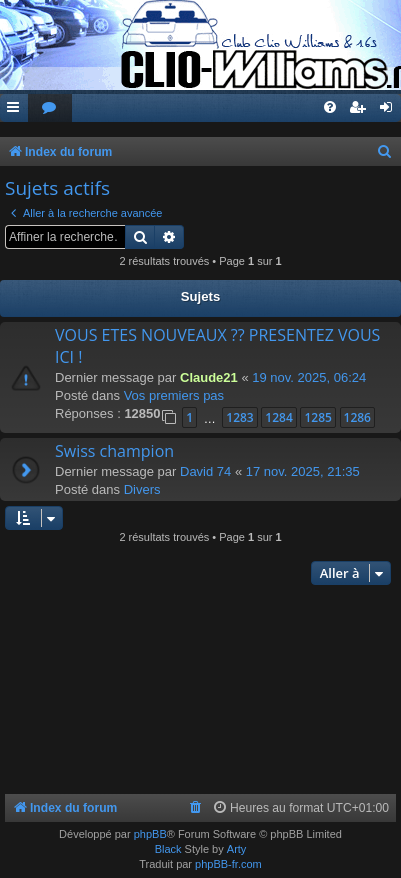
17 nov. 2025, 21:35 (303, 471)
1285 (317, 417)
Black (168, 849)
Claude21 (209, 377)
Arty (237, 849)
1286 (357, 417)
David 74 (205, 471)
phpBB (150, 834)
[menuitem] (50, 108)
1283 (239, 417)
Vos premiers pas (174, 395)
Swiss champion (114, 451)
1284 (278, 417)
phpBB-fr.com (228, 864)
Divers (142, 489)
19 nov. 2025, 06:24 (309, 377)
